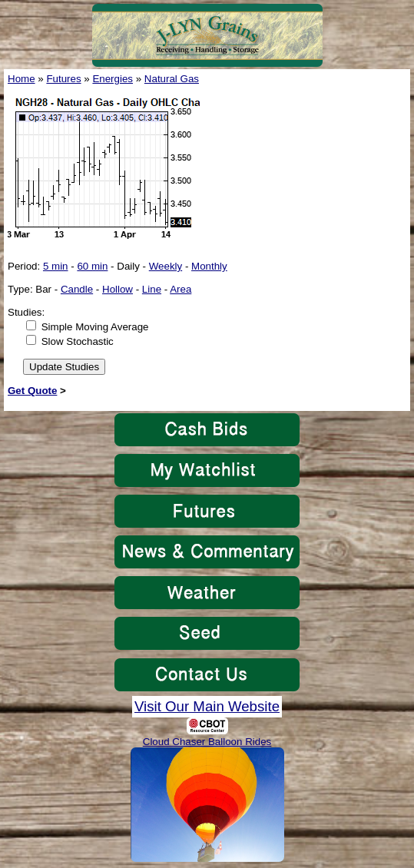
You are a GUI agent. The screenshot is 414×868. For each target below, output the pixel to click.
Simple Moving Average (95, 327)
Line (152, 289)
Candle (77, 289)
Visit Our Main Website (207, 706)
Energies (113, 79)
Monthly (209, 266)
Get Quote (32, 391)
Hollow (118, 289)
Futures (63, 79)
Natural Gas (172, 79)
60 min (92, 266)
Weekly (166, 266)
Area (181, 289)
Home (22, 79)
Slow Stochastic (78, 341)
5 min (56, 266)
